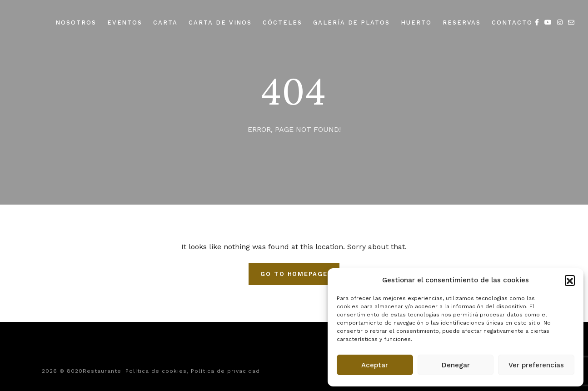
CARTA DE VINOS (220, 23)
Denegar (456, 365)
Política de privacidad (225, 371)
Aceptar (375, 365)
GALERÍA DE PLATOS (351, 23)
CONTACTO (512, 23)
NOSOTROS (76, 23)
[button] (570, 280)
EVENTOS (125, 23)
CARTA (165, 23)
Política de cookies (156, 371)
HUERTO (416, 23)
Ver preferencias (536, 365)
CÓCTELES (282, 23)
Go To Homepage (294, 274)
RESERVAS (462, 23)
